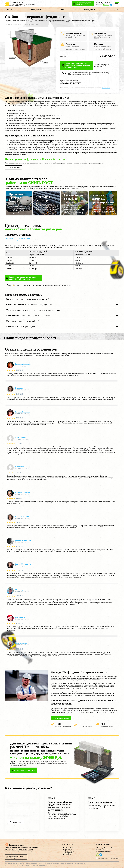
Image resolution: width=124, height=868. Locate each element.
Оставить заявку (17, 822)
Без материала (25, 238)
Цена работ (68, 853)
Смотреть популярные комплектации (101, 65)
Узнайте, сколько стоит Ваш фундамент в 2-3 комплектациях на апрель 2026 (78, 65)
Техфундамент (16, 2)
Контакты (68, 854)
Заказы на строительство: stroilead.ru (109, 858)
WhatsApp (106, 5)
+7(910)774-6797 (104, 3)
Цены (63, 10)
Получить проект (14, 167)
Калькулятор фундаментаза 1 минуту (17, 857)
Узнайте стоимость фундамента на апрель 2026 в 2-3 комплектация (22, 278)
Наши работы (89, 10)
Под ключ (9, 238)
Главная (9, 10)
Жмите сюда (106, 88)
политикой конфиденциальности (42, 865)
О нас (116, 10)
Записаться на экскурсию (61, 718)
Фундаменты (36, 10)
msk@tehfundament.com (104, 851)
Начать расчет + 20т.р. (25, 770)
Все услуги (68, 849)
